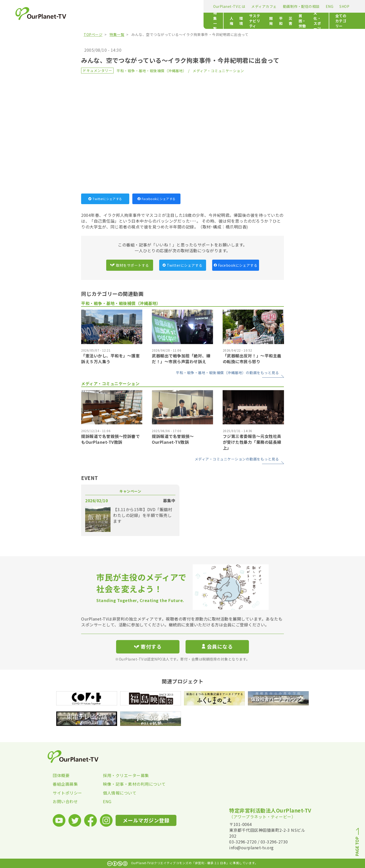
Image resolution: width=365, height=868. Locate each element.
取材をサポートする (130, 265)
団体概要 (61, 775)
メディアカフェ (135, 6)
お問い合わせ (65, 801)
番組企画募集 (65, 784)
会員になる (217, 647)
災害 (204, 21)
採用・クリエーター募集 (126, 775)
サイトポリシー (67, 793)
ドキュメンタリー (97, 70)
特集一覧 (91, 21)
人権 (115, 21)
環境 (128, 21)
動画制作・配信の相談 (172, 6)
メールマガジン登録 (258, 6)
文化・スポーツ (251, 21)
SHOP (215, 6)
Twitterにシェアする (105, 199)
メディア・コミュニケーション (218, 71)
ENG (200, 6)
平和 (190, 21)
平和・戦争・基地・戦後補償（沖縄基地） (152, 71)
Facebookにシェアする (157, 199)
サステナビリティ (153, 21)
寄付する (296, 5)
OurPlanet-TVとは (100, 6)
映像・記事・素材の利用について (128, 784)
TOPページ (93, 34)
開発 (177, 21)
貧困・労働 (223, 21)
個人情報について (120, 793)
